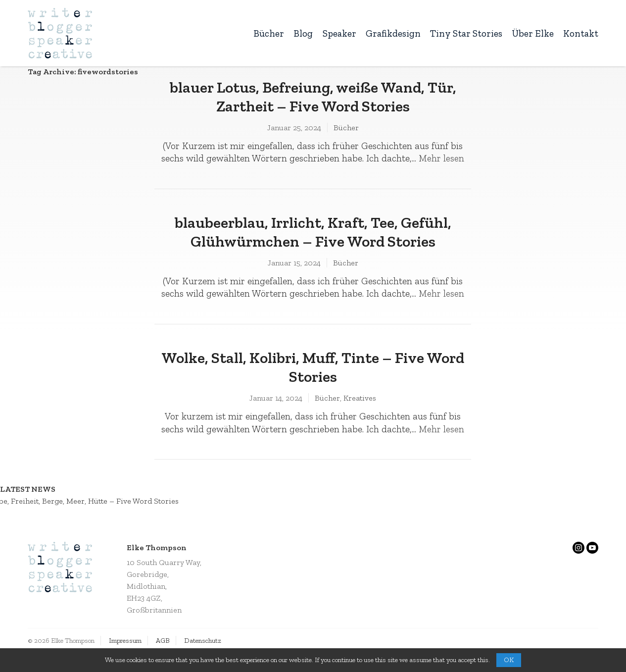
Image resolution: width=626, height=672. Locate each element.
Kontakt (581, 33)
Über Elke (533, 33)
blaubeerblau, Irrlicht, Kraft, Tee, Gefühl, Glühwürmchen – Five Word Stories (313, 232)
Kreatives (360, 398)
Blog (303, 33)
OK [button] (509, 660)
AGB (163, 641)
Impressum (125, 641)
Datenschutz (203, 641)
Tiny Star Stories (466, 33)
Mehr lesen (441, 158)
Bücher (269, 33)
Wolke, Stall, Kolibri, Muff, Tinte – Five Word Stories (313, 367)
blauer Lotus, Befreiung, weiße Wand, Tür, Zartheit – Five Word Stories (313, 97)
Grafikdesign (393, 33)
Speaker (339, 33)
